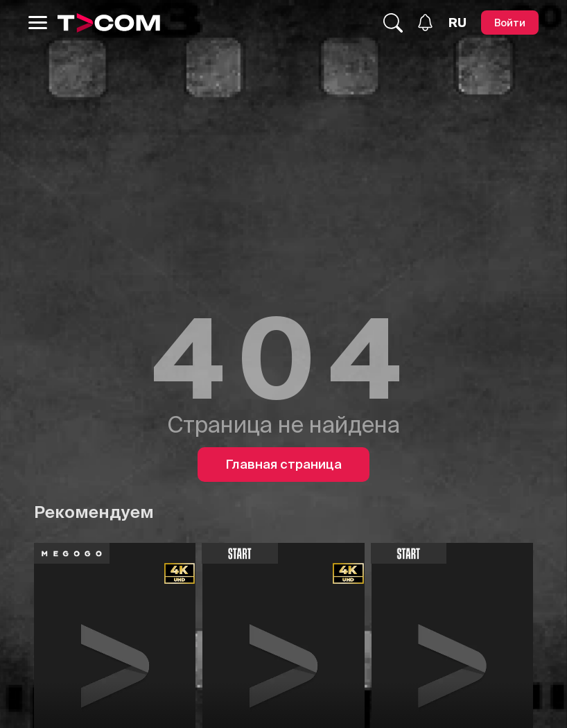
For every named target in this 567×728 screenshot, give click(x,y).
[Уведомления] (425, 23)
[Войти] (510, 23)
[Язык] (457, 23)
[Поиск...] (393, 23)
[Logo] (109, 23)
